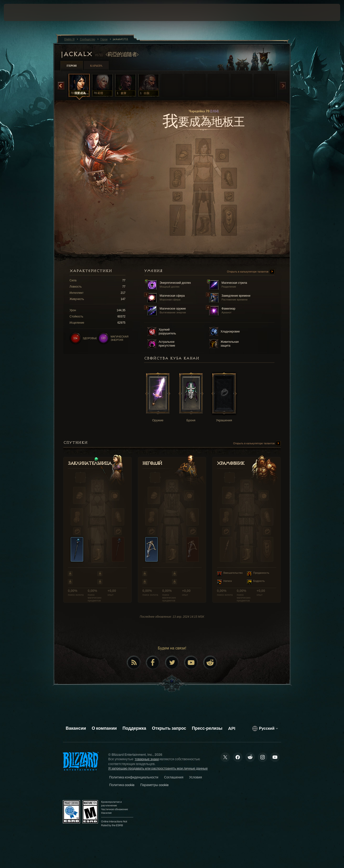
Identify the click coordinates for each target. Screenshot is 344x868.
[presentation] (21, 12)
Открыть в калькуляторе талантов (251, 272)
